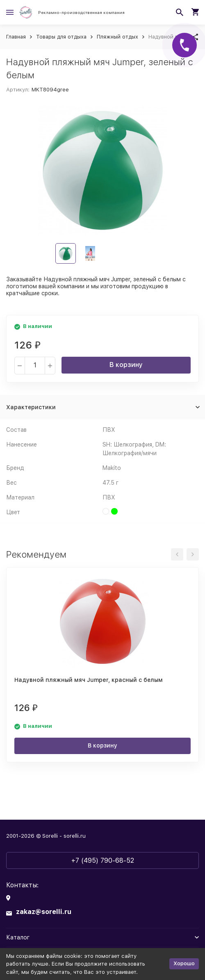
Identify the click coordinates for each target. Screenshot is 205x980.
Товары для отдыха (61, 37)
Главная (16, 37)
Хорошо (184, 963)
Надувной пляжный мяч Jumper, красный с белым (89, 680)
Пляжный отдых (117, 37)
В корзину (126, 365)
